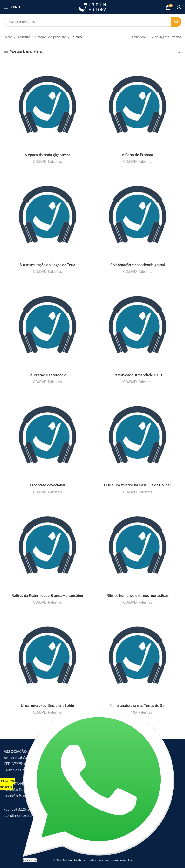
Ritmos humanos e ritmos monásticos (137, 595)
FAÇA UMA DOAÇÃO (7, 784)
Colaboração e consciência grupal (138, 265)
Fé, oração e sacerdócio (47, 375)
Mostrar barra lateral (26, 51)
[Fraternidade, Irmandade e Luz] (138, 325)
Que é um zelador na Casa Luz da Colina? (138, 485)
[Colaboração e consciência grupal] (138, 215)
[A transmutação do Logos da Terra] (47, 215)
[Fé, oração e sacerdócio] (47, 325)
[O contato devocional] (47, 435)
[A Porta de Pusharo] (138, 105)
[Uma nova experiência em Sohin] (47, 656)
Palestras (55, 161)
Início (8, 37)
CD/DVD (40, 161)
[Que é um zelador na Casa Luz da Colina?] (138, 435)
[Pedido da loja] (178, 51)
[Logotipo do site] (92, 7)
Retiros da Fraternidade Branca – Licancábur (47, 595)
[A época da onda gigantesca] (47, 105)
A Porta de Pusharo (138, 155)
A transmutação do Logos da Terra (47, 265)
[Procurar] (92, 22)
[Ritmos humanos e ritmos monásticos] (138, 545)
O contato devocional (48, 485)
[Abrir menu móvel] (12, 7)
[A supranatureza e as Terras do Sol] (138, 656)
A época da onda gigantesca (47, 155)
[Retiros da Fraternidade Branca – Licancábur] (47, 545)
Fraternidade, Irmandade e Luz (137, 375)
